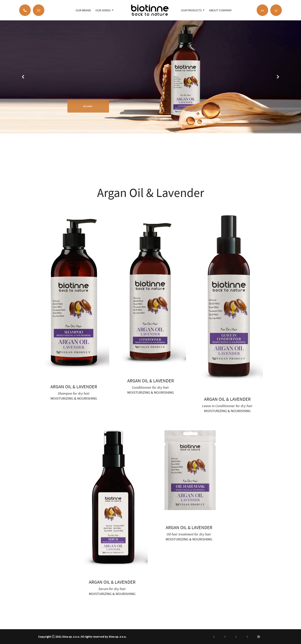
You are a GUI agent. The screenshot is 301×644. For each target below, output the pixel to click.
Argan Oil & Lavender (74, 387)
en (263, 10)
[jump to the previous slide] (23, 77)
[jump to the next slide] (278, 77)
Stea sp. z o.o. (71, 637)
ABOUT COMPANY (220, 10)
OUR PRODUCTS (191, 10)
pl (276, 10)
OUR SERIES (103, 10)
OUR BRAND (83, 10)
